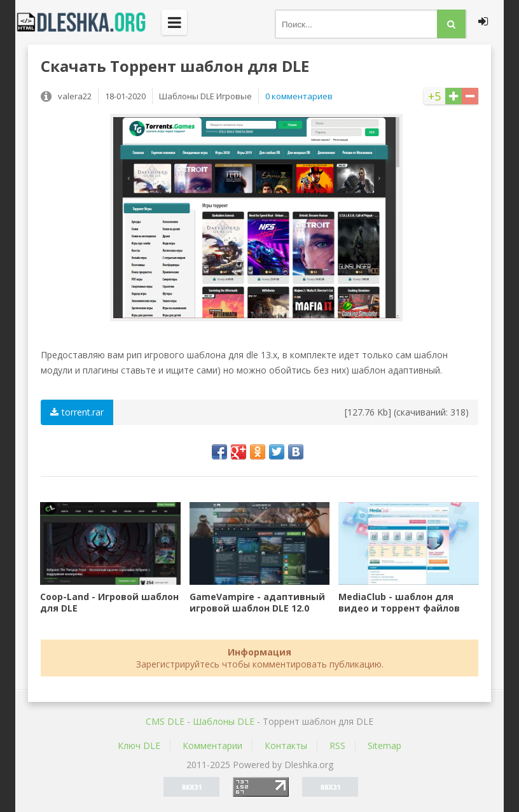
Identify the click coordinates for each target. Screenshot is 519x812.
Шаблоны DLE (224, 721)
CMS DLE (165, 721)
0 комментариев (299, 96)
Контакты (286, 745)
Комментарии (212, 745)
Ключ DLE (139, 745)
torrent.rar (77, 412)
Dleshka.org (88, 22)
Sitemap (384, 745)
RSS (337, 745)
